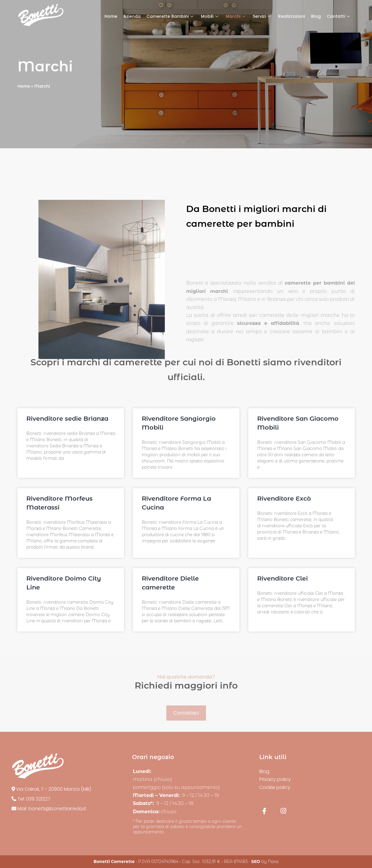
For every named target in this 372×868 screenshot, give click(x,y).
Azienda (132, 16)
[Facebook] (264, 811)
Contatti (339, 16)
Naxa (273, 861)
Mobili (210, 16)
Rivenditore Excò (284, 498)
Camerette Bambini (171, 16)
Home (111, 16)
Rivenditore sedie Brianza (67, 418)
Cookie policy (275, 787)
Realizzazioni (292, 16)
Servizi (263, 16)
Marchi (236, 16)
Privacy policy (275, 779)
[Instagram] (283, 811)
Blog (316, 16)
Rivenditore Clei (282, 578)
